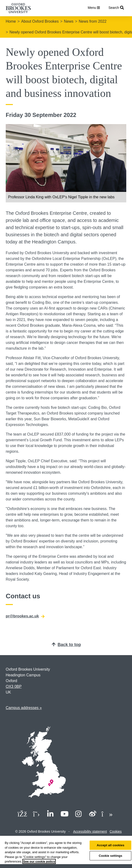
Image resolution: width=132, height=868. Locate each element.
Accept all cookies (111, 845)
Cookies (116, 831)
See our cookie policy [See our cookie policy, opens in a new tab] (39, 861)
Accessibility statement (90, 831)
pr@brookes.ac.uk (25, 616)
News (69, 21)
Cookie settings (110, 856)
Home (11, 21)
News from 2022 (93, 21)
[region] (66, 852)
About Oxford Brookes (40, 21)
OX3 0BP (14, 687)
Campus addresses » (24, 708)
